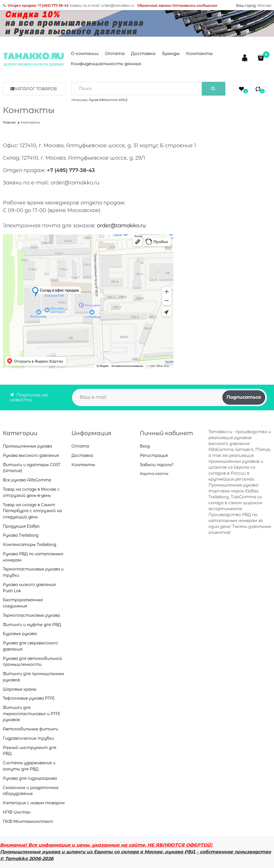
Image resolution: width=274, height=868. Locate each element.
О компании (85, 53)
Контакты (199, 53)
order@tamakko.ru (121, 226)
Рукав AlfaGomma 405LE (108, 100)
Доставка (143, 53)
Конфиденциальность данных (106, 64)
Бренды (171, 53)
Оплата (115, 53)
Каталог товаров (36, 89)
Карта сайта (154, 473)
